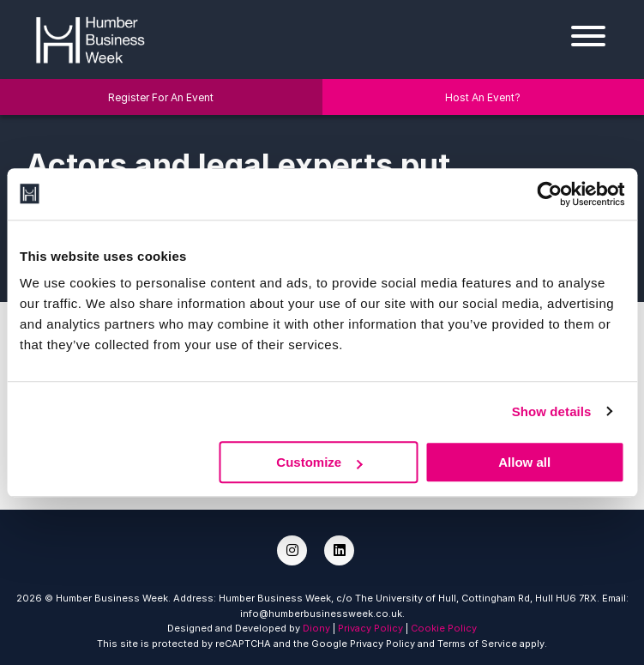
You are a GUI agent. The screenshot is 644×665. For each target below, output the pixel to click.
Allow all (524, 462)
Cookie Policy (444, 628)
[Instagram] (292, 550)
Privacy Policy (370, 628)
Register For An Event (161, 97)
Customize (319, 462)
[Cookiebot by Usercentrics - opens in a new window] (549, 194)
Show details (552, 411)
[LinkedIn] (339, 550)
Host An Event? (483, 97)
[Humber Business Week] (90, 38)
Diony (316, 628)
